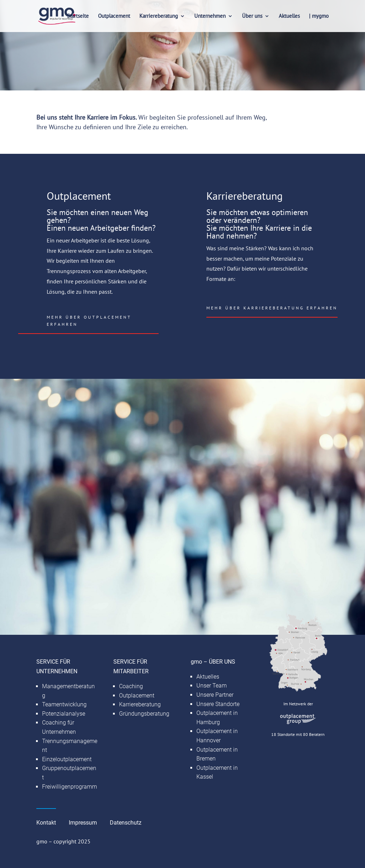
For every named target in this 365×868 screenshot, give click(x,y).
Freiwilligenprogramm (70, 787)
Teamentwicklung (64, 704)
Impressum (83, 823)
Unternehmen (210, 16)
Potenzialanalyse (64, 714)
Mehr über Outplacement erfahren (89, 321)
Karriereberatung (159, 16)
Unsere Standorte (218, 704)
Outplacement (114, 16)
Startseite (78, 16)
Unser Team (212, 686)
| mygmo (319, 16)
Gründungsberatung (144, 714)
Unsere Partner (215, 695)
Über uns (252, 16)
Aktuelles (289, 16)
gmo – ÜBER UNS (213, 662)
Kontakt (46, 823)
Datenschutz (126, 823)
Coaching (131, 686)
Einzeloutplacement (67, 759)
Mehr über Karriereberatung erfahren (272, 308)
